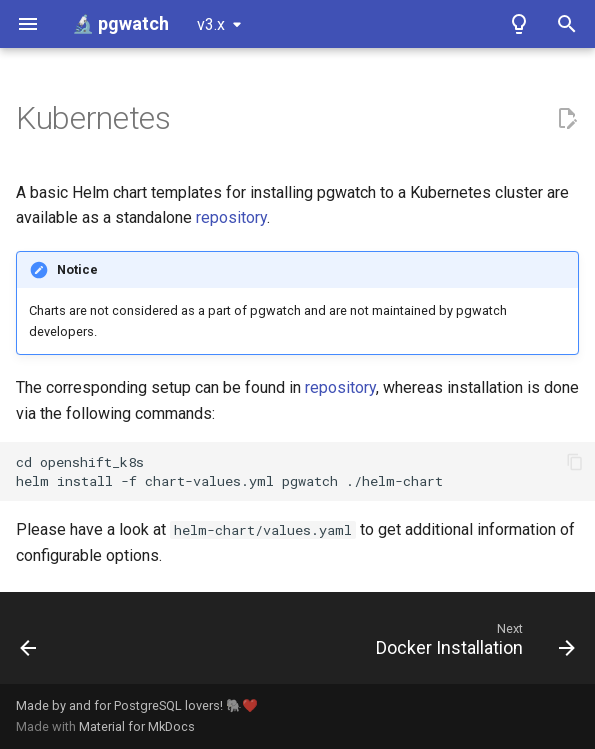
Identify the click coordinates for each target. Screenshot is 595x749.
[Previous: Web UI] (29, 644)
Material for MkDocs (137, 726)
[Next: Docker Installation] (472, 644)
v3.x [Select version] (211, 24)
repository (231, 217)
